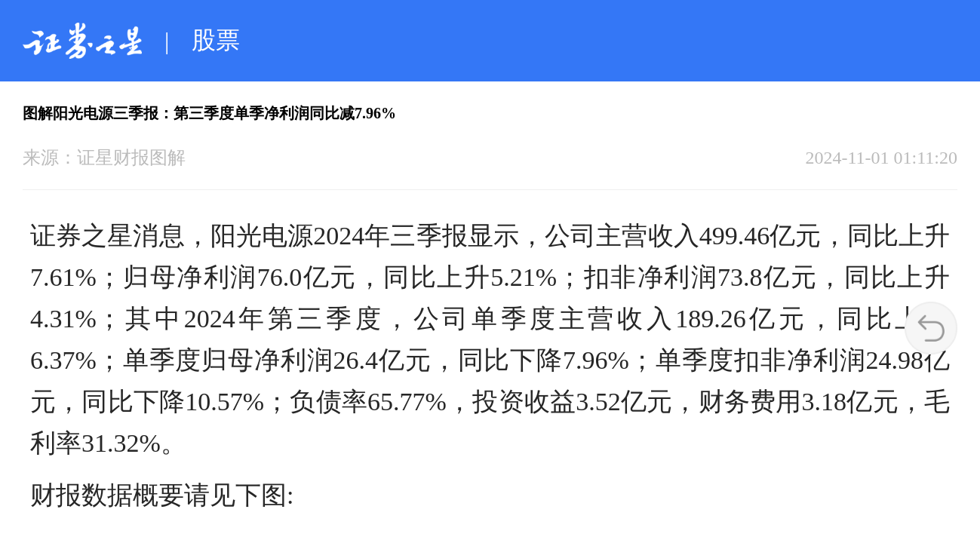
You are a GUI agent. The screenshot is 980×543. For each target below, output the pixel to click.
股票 (216, 40)
